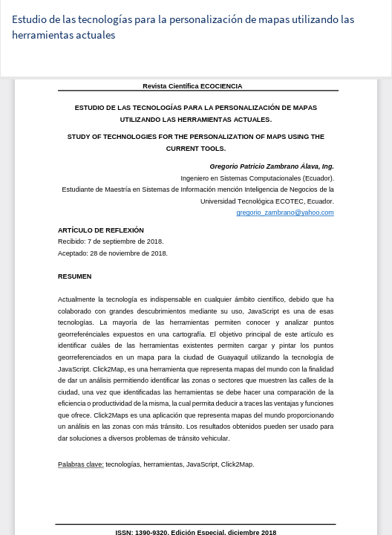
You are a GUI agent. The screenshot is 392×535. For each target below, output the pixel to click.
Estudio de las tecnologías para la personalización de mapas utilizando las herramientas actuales (183, 27)
